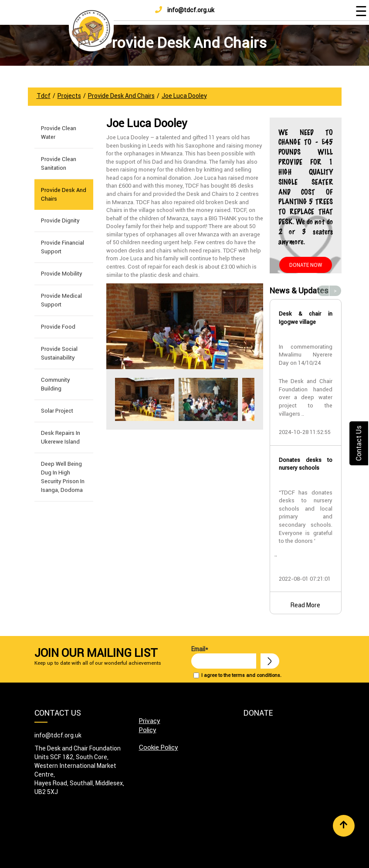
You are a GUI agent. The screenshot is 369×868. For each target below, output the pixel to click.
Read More (305, 605)
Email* (224, 657)
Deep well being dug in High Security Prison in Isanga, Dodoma (63, 477)
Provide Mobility (62, 274)
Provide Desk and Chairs (64, 194)
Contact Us (359, 443)
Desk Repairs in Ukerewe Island (61, 437)
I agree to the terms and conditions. (241, 675)
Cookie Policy (159, 747)
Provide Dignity (60, 220)
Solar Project (57, 411)
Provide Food (58, 327)
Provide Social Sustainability (59, 353)
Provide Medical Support (61, 300)
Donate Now (306, 265)
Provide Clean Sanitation (59, 163)
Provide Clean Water (59, 133)
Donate (258, 713)
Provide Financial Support (63, 247)
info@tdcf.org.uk (185, 10)
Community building (56, 384)
